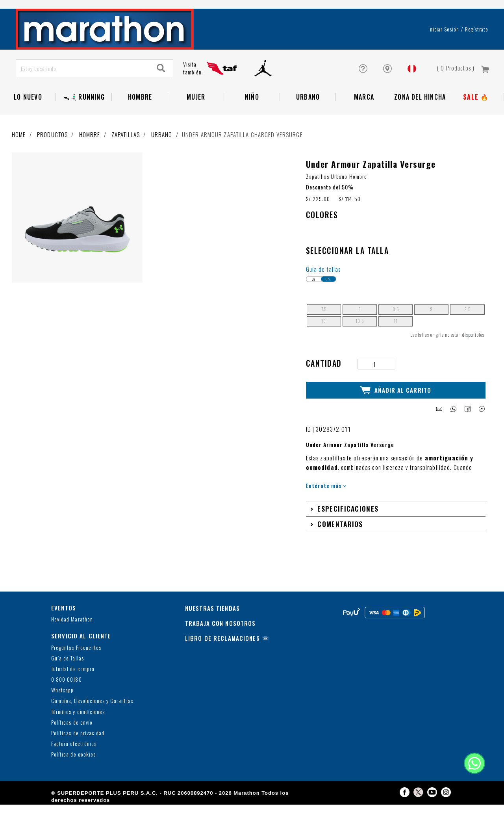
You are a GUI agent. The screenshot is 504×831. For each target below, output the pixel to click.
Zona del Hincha (420, 97)
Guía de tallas (323, 269)
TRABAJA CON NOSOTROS (220, 623)
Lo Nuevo (28, 97)
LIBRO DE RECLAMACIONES (222, 638)
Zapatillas (126, 134)
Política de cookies (73, 754)
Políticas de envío (72, 722)
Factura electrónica (74, 744)
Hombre (140, 97)
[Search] (161, 68)
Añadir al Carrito (396, 390)
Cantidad (324, 363)
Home (19, 134)
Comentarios (340, 524)
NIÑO (252, 97)
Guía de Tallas (68, 658)
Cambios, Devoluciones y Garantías (92, 701)
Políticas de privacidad (78, 733)
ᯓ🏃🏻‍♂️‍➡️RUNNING (84, 97)
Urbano (308, 97)
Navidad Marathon (72, 619)
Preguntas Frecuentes (76, 648)
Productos (52, 134)
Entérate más (326, 485)
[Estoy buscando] (83, 68)
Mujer (196, 97)
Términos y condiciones (78, 712)
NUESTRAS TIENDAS (212, 608)
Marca (364, 97)
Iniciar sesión (444, 29)
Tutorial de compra (73, 669)
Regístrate (477, 29)
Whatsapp (62, 690)
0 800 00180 (67, 680)
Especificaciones (348, 508)
